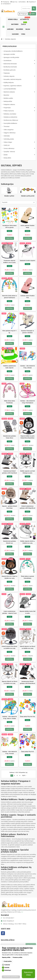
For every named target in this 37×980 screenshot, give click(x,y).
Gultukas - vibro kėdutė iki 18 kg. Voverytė (10, 753)
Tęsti (24, 776)
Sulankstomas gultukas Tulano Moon (10, 437)
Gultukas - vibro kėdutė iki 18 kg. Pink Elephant (27, 402)
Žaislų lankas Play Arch (27, 752)
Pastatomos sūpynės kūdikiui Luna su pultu (9, 262)
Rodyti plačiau (8, 961)
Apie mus (14, 2)
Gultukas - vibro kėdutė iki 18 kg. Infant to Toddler (10, 718)
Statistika (7, 968)
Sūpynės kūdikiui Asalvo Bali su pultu (28, 612)
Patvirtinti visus (28, 974)
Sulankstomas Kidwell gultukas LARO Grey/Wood (10, 472)
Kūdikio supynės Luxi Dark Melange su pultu (28, 472)
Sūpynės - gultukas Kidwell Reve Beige (10, 507)
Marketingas (8, 970)
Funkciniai (7, 965)
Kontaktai (22, 2)
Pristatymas (5, 2)
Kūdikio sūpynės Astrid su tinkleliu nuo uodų (28, 542)
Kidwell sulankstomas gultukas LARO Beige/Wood (27, 507)
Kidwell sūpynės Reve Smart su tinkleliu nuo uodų (9, 647)
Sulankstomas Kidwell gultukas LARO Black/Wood (28, 682)
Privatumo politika (17, 957)
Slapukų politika (6, 957)
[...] (22, 912)
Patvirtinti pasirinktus (11, 977)
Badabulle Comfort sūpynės (28, 261)
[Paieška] (29, 8)
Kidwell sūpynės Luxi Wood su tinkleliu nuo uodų (28, 647)
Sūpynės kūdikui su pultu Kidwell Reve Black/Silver (27, 437)
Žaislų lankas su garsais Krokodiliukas (28, 577)
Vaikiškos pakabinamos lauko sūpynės (9, 367)
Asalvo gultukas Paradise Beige (28, 227)
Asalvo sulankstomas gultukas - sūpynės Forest (10, 612)
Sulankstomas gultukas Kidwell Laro (10, 542)
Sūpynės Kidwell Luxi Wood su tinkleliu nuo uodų (10, 682)
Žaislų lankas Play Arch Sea (27, 717)
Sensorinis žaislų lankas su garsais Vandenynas (10, 297)
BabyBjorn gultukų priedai (28, 196)
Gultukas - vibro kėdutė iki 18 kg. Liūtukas (27, 367)
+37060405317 (6, 4)
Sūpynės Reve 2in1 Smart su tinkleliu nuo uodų (9, 577)
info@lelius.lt (31, 2)
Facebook (3, 933)
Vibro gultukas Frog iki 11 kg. (9, 332)
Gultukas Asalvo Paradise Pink (27, 297)
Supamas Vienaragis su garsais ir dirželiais (27, 332)
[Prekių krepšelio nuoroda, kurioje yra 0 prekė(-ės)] (32, 14)
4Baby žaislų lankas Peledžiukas (9, 402)
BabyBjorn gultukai (9, 196)
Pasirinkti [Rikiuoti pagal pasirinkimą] (5, 202)
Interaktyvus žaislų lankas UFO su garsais (10, 227)
